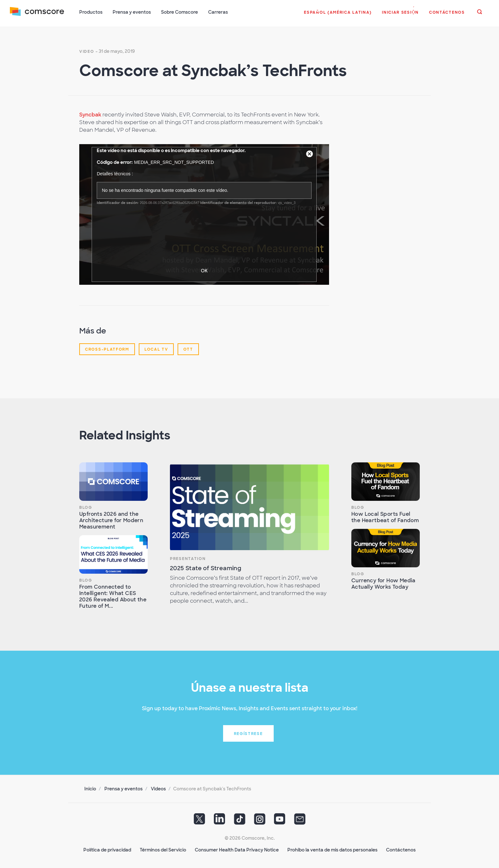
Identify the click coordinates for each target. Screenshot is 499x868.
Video (87, 51)
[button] (338, 16)
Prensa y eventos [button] (132, 12)
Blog (86, 507)
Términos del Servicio (163, 849)
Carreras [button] (218, 12)
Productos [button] (91, 12)
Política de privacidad (107, 849)
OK (204, 270)
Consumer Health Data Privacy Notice (237, 849)
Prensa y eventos (123, 788)
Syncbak (90, 114)
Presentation (188, 558)
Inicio (90, 788)
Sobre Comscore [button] (180, 12)
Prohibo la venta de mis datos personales (332, 849)
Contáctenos (401, 849)
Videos (158, 788)
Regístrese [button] (248, 733)
